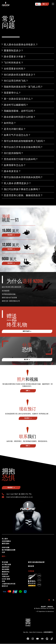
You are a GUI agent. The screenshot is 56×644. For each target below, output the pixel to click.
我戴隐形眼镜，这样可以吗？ (20, 111)
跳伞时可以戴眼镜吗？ (16, 105)
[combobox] (38, 4)
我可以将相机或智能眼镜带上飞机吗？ (25, 141)
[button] (28, 45)
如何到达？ (10, 123)
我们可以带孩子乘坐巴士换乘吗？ (22, 189)
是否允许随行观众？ (15, 129)
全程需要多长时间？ (15, 69)
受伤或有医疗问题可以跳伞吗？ (21, 159)
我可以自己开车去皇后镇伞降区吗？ (23, 147)
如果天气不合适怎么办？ (17, 135)
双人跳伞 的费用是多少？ (17, 183)
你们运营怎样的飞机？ (16, 81)
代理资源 (31, 571)
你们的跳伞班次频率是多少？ (20, 75)
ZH (38, 4)
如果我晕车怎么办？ (15, 165)
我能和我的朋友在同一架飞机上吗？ (23, 87)
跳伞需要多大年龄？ (15, 57)
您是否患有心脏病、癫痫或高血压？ (23, 195)
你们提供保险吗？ (14, 153)
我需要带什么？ (12, 93)
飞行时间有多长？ (14, 63)
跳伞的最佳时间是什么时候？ (20, 117)
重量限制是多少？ (14, 51)
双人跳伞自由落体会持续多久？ (21, 44)
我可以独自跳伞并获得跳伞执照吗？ (23, 177)
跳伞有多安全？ (12, 171)
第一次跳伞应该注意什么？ (18, 99)
